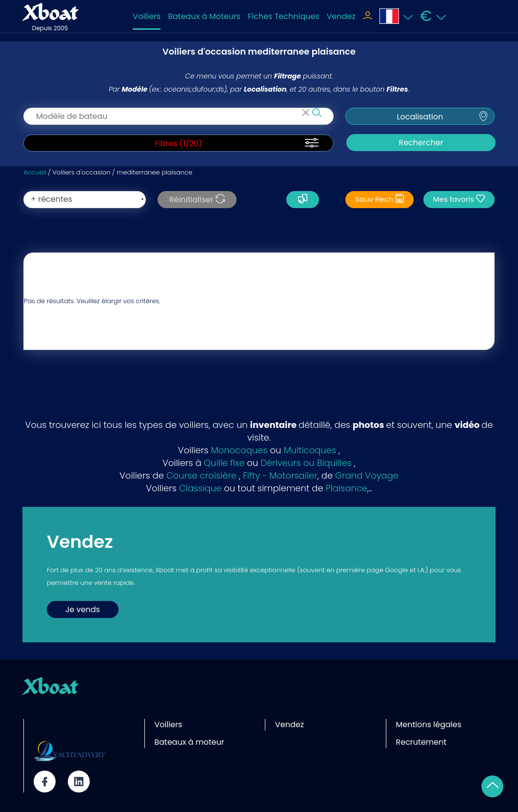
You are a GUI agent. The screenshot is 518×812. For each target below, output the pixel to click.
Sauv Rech (379, 199)
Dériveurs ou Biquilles (306, 463)
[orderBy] (85, 200)
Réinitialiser (197, 200)
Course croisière (201, 475)
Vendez (341, 16)
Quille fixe (224, 463)
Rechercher (421, 143)
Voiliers (147, 16)
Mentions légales (429, 725)
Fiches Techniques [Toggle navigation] (284, 16)
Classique (200, 488)
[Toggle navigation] (368, 17)
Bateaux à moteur (189, 742)
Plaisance (347, 488)
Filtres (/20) (179, 144)
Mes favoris (459, 199)
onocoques (243, 450)
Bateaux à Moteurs (204, 16)
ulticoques (314, 450)
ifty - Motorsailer (282, 475)
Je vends (83, 609)
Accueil (35, 172)
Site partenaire (62, 725)
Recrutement (421, 742)
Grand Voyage (367, 475)
